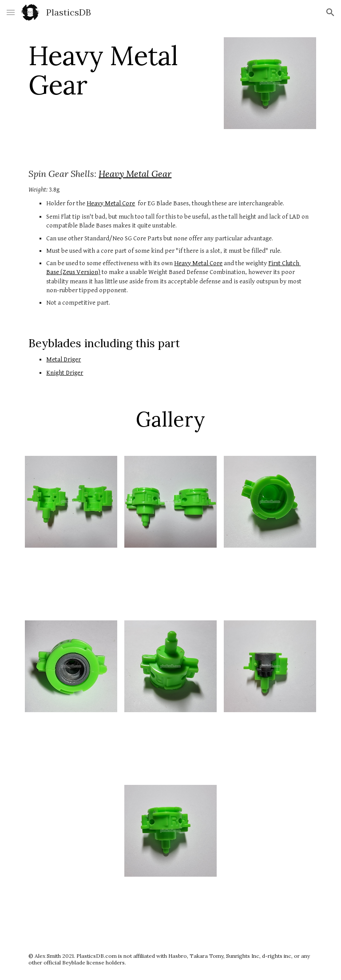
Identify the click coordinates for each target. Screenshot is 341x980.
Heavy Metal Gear (135, 174)
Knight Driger (65, 373)
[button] (11, 12)
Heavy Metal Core (111, 203)
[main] (121, 70)
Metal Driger (63, 359)
